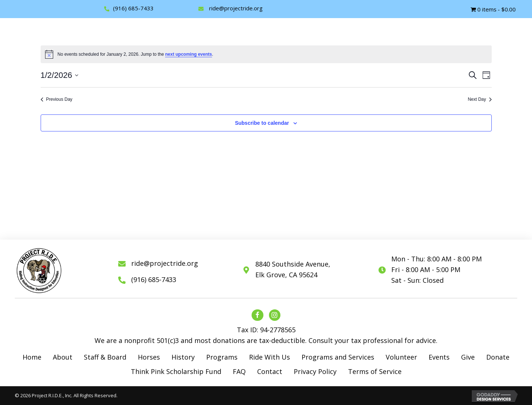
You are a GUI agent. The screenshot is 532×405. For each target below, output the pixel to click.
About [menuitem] (63, 357)
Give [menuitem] (468, 357)
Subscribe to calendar (262, 123)
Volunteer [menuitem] (401, 357)
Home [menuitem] (32, 357)
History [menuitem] (183, 357)
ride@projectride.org (236, 8)
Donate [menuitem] (498, 357)
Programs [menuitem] (222, 357)
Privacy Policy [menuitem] (315, 371)
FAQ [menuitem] (239, 371)
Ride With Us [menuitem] (270, 357)
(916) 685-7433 (133, 8)
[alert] (266, 54)
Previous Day (57, 99)
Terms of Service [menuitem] (375, 371)
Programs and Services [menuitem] (338, 357)
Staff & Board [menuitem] (105, 357)
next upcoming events (189, 54)
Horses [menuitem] (149, 357)
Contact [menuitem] (270, 371)
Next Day (480, 99)
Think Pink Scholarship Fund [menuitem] (176, 371)
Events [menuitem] (439, 357)
